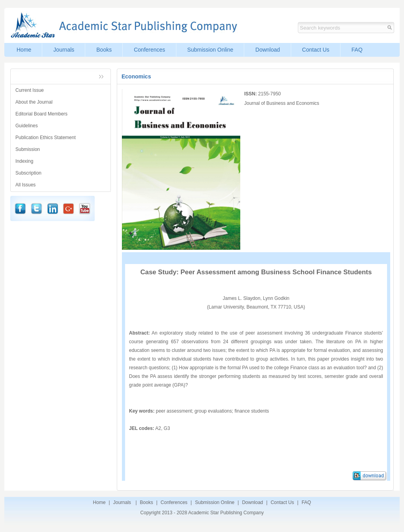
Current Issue (30, 90)
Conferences (149, 50)
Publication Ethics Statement (46, 138)
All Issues (25, 185)
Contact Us (316, 50)
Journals (64, 50)
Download (267, 50)
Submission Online (210, 50)
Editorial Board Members (41, 114)
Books (104, 50)
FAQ (357, 50)
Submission (28, 149)
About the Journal (34, 102)
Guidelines (27, 126)
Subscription (28, 173)
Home (24, 50)
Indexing (24, 161)
